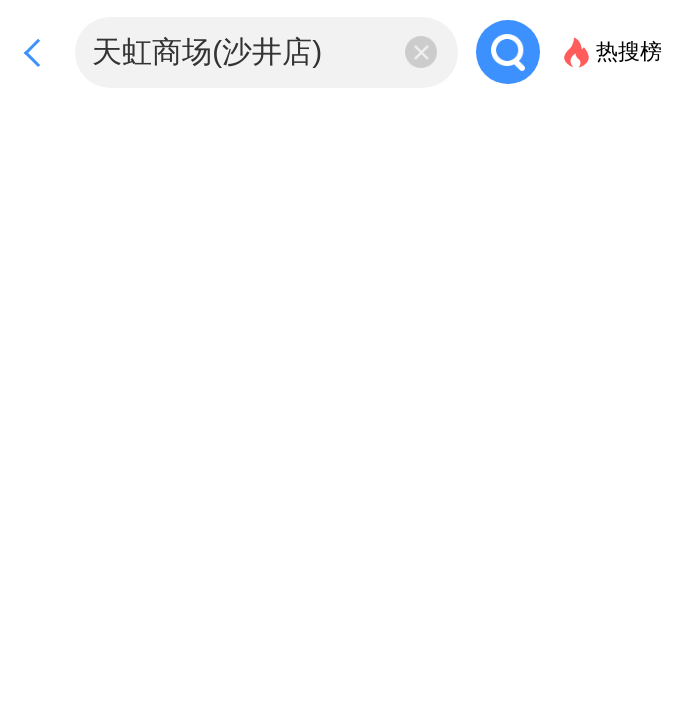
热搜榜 (629, 51)
